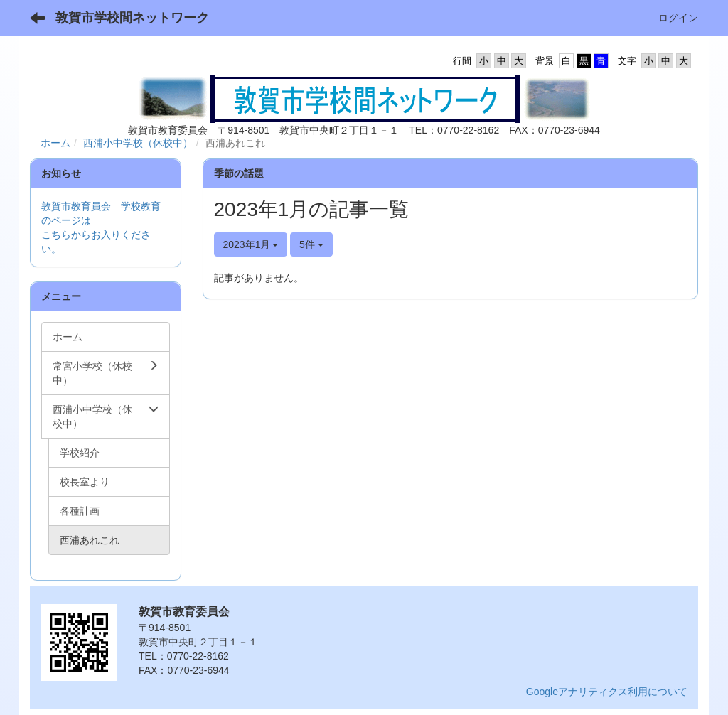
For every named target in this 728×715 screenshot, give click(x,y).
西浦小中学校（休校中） (138, 143)
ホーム (55, 143)
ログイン (678, 18)
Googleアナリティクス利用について (607, 692)
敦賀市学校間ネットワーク (132, 18)
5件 (311, 244)
